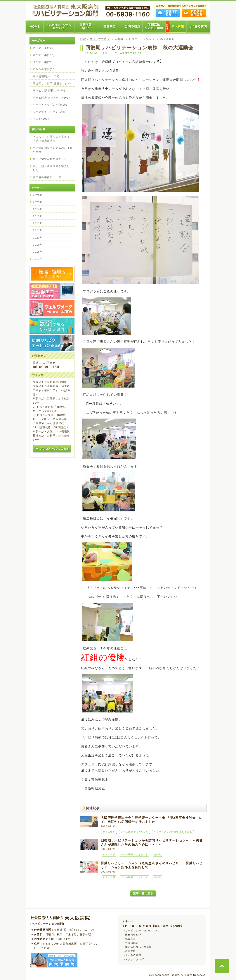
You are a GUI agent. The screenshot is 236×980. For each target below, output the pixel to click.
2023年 (38, 216)
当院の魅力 (132, 943)
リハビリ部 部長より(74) (49, 90)
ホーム (129, 921)
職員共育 (131, 939)
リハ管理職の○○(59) (46, 76)
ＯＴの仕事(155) (44, 55)
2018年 (38, 252)
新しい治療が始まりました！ (51, 159)
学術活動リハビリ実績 (138, 947)
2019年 (38, 245)
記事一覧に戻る (143, 893)
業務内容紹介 (133, 935)
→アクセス (42, 948)
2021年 (38, 230)
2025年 (38, 202)
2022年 (38, 223)
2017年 (38, 259)
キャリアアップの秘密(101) (51, 105)
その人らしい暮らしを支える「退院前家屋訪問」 (51, 139)
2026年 (38, 195)
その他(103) (41, 119)
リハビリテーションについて (143, 930)
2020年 (38, 238)
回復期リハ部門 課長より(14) (52, 83)
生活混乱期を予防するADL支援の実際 (53, 150)
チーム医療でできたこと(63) (51, 98)
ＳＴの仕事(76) (43, 62)
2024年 (38, 209)
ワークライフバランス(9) (49, 112)
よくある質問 (133, 955)
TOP (83, 39)
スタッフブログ (100, 39)
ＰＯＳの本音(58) (44, 69)
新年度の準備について (47, 177)
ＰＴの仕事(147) (44, 48)
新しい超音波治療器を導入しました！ (53, 168)
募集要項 (131, 951)
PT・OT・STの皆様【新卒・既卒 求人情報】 (155, 926)
